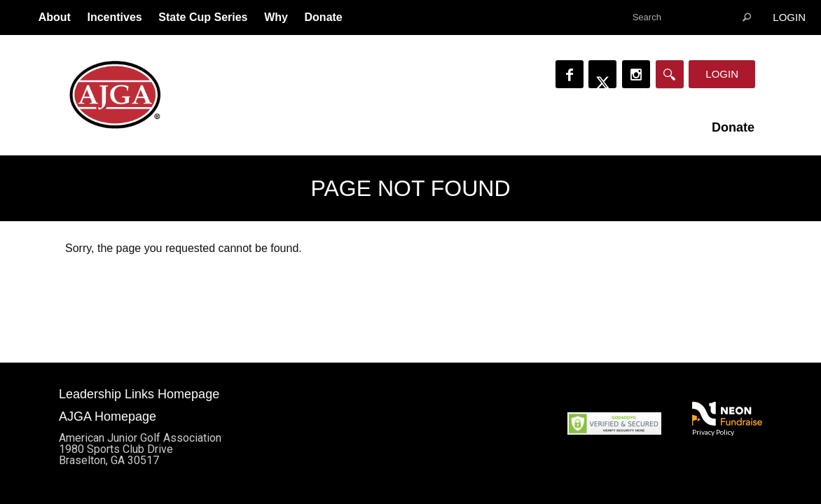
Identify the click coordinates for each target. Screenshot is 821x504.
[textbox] (691, 17)
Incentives (114, 17)
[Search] (670, 74)
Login (789, 17)
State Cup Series (203, 17)
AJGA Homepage (108, 416)
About (55, 17)
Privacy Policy (713, 432)
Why (276, 17)
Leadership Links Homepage (139, 394)
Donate (324, 17)
